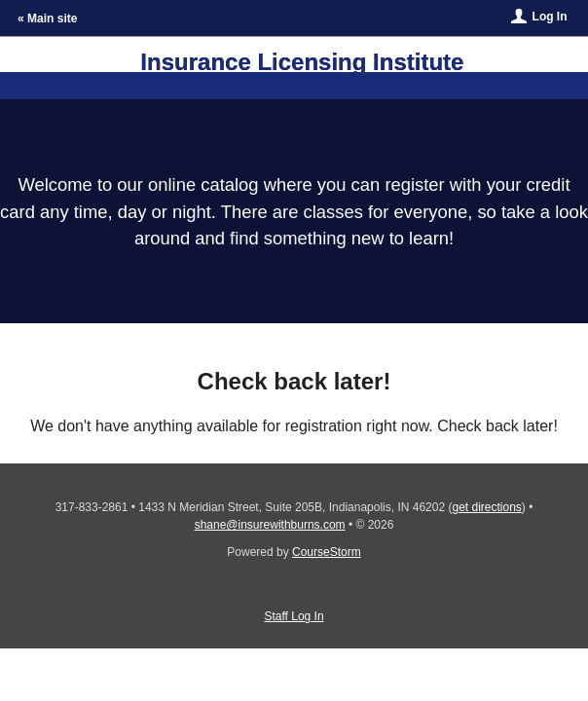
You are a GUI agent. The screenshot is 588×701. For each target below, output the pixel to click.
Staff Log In (294, 616)
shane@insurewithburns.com (270, 525)
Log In (550, 17)
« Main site (47, 18)
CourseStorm (327, 552)
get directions (486, 507)
